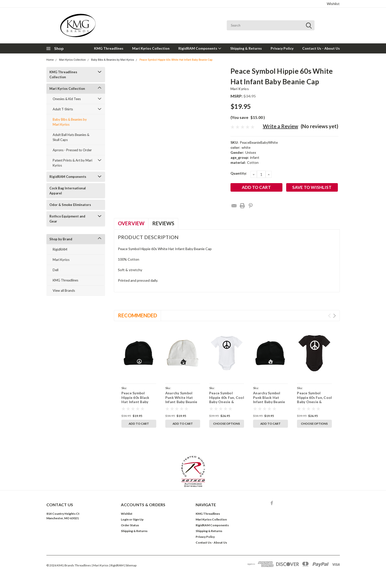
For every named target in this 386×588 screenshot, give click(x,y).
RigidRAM (60, 249)
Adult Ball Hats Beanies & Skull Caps (71, 137)
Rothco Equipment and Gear (67, 219)
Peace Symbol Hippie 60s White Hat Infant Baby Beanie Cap (176, 60)
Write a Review (281, 126)
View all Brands (64, 290)
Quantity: (239, 173)
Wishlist (333, 4)
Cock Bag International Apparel (68, 191)
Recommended (137, 315)
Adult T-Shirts (63, 109)
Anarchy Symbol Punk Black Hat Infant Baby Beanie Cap (269, 400)
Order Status (130, 525)
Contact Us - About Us (321, 48)
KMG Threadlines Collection (63, 75)
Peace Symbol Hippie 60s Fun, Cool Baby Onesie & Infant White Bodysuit (227, 402)
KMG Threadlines (109, 48)
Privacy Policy (282, 48)
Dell (56, 270)
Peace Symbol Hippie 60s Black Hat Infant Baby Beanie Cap (135, 400)
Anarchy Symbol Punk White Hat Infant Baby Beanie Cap (181, 400)
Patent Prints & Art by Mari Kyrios (72, 163)
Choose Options (227, 424)
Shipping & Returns (246, 48)
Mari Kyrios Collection (151, 48)
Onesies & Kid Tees (67, 99)
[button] (193, 471)
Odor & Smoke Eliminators (70, 205)
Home (50, 60)
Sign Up (138, 519)
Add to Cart (139, 424)
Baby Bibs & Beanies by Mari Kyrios (112, 60)
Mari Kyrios (61, 260)
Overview (131, 223)
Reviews (163, 223)
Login (125, 519)
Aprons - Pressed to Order (72, 150)
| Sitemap (130, 565)
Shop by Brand (61, 239)
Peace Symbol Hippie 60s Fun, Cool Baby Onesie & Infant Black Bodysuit (314, 402)
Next (334, 316)
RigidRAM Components (200, 48)
